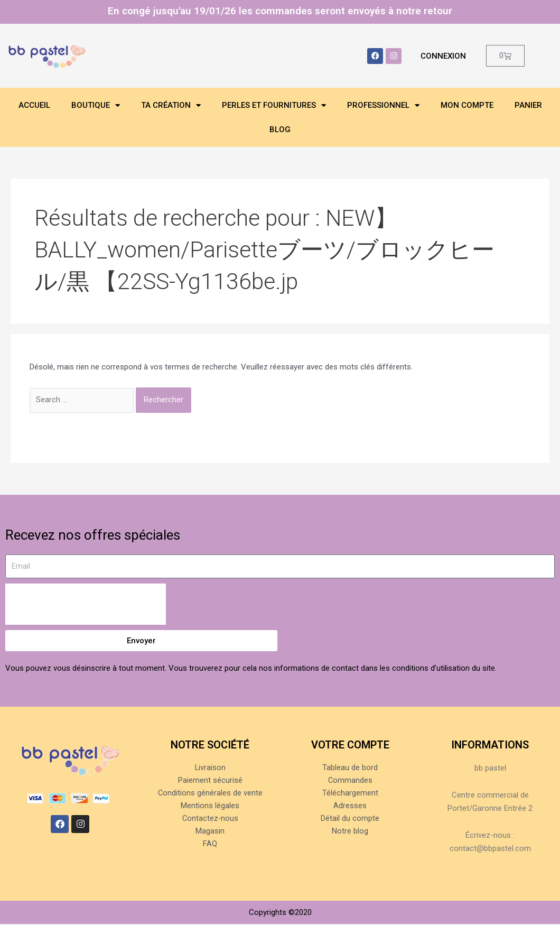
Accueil (34, 105)
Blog (280, 129)
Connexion (443, 56)
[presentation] (86, 605)
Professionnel (383, 105)
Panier (528, 105)
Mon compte (467, 105)
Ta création (171, 105)
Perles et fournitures (274, 105)
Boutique (96, 105)
